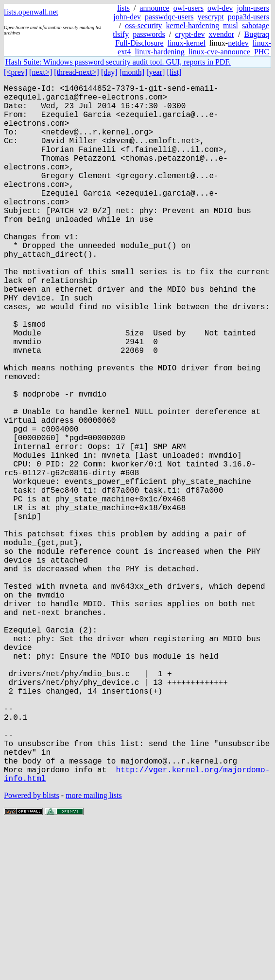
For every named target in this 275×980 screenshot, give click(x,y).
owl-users (189, 8)
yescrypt (210, 17)
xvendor (222, 34)
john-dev (127, 17)
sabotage (256, 25)
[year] (155, 72)
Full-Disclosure (139, 43)
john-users (253, 8)
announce (154, 8)
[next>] (41, 72)
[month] (132, 72)
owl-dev (220, 8)
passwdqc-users (169, 17)
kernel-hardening (193, 25)
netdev (238, 43)
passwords (149, 34)
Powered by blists (32, 951)
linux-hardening (160, 52)
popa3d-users (249, 17)
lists (123, 8)
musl (231, 25)
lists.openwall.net (31, 12)
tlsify (121, 34)
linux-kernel (187, 43)
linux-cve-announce (219, 52)
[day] (109, 72)
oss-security (143, 25)
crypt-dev (190, 34)
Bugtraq (257, 34)
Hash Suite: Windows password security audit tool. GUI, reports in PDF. (118, 62)
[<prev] (16, 72)
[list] (174, 72)
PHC (262, 52)
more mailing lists (94, 951)
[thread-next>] (77, 72)
